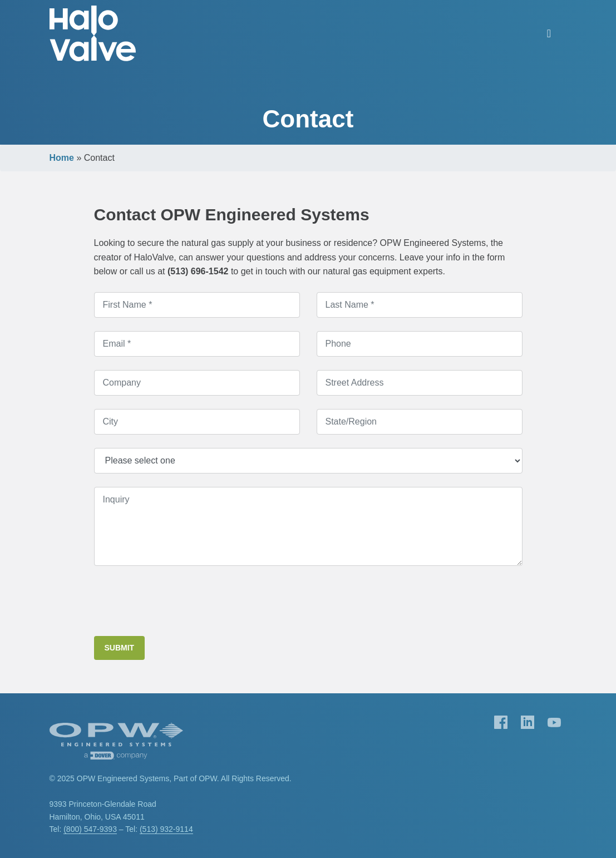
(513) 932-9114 (166, 829)
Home (62, 158)
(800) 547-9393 (90, 829)
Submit (120, 648)
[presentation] (179, 601)
